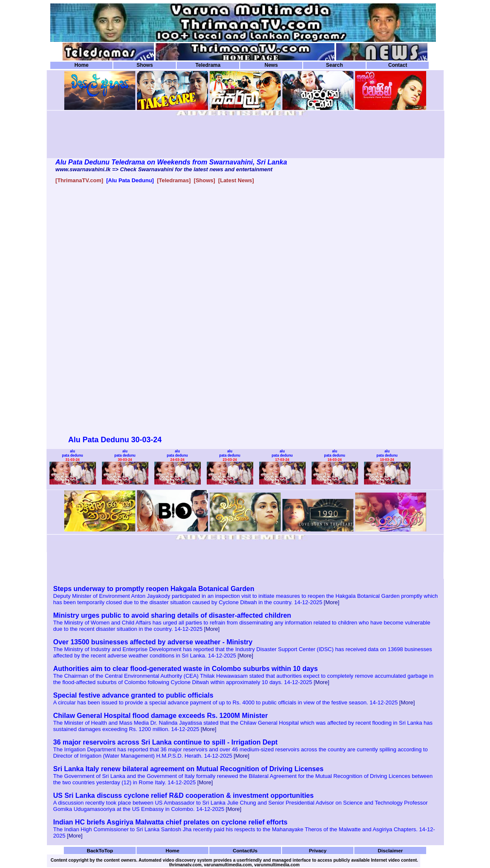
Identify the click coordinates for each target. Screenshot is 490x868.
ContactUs (245, 850)
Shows (145, 65)
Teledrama (208, 65)
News (271, 65)
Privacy (318, 850)
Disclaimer (390, 850)
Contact (398, 65)
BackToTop (100, 850)
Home (81, 65)
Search (334, 65)
